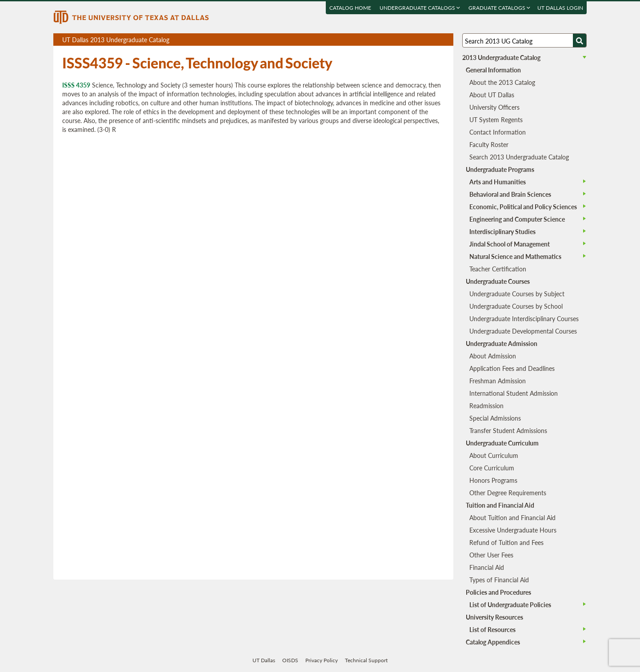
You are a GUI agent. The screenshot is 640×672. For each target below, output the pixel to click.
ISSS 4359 (76, 85)
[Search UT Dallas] (524, 40)
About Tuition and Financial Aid (512, 517)
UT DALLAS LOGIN (560, 8)
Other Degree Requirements (508, 493)
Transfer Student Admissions (508, 430)
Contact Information (498, 132)
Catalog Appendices (493, 642)
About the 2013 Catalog (502, 82)
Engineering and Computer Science (517, 219)
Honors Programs (493, 480)
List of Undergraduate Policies (510, 604)
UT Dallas (264, 660)
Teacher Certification (498, 269)
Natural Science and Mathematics (515, 256)
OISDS (290, 660)
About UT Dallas (492, 95)
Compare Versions (445, 40)
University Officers (494, 107)
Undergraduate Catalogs (420, 8)
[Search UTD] (580, 40)
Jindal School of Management (510, 244)
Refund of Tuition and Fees (506, 542)
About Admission (493, 356)
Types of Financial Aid (499, 580)
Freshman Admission (498, 381)
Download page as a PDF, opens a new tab (414, 40)
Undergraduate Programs (500, 169)
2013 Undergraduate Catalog (501, 57)
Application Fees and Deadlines (512, 368)
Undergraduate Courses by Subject (517, 294)
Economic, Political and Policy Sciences (523, 207)
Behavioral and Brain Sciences (510, 194)
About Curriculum (494, 455)
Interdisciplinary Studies (502, 231)
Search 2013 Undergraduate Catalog (519, 157)
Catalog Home (350, 8)
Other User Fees (491, 555)
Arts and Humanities (498, 182)
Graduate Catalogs (499, 8)
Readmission (486, 406)
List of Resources (492, 629)
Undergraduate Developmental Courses (523, 331)
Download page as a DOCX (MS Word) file (425, 40)
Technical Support (366, 660)
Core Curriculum (492, 468)
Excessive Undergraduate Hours (513, 530)
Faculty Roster (489, 144)
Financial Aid (487, 567)
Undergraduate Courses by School (516, 306)
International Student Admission (514, 393)
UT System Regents (496, 119)
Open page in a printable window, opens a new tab (435, 40)
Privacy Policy (322, 660)
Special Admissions (495, 418)
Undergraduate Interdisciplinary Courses (524, 318)
